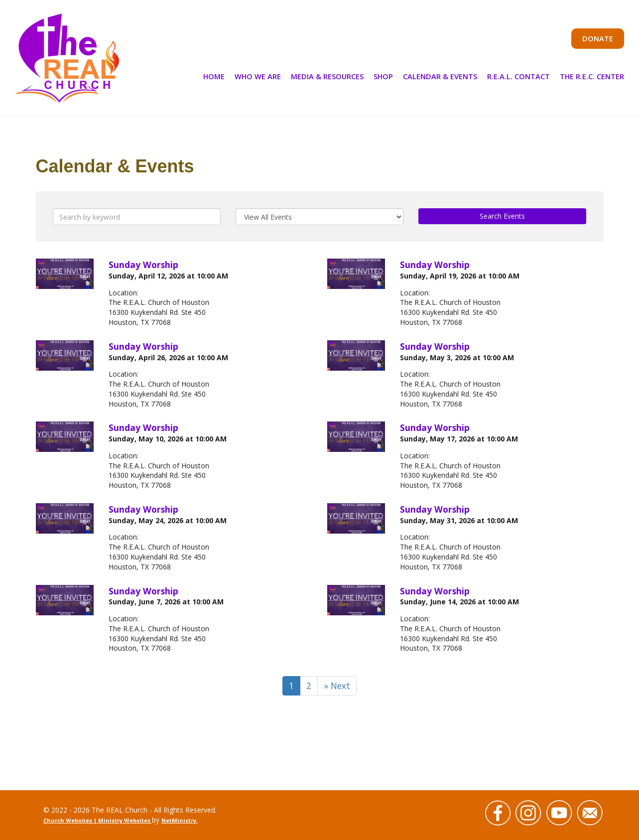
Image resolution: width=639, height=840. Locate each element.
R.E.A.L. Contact (518, 76)
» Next (337, 686)
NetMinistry (179, 820)
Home (214, 76)
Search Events (502, 216)
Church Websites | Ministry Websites (98, 820)
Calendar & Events (440, 76)
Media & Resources (327, 76)
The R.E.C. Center (592, 76)
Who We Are (258, 76)
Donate (598, 38)
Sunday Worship (143, 265)
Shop (383, 76)
